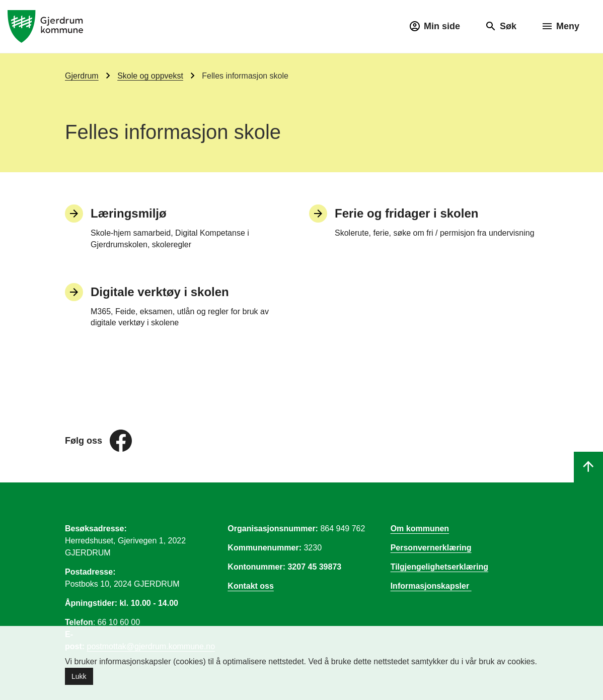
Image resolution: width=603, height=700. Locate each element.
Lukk (79, 676)
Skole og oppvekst (150, 76)
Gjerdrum (82, 76)
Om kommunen (420, 529)
